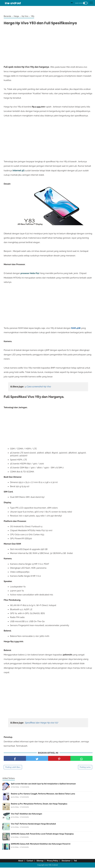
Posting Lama (85, 768)
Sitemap (39, 861)
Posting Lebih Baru (13, 768)
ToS (78, 861)
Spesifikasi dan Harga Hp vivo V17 (42, 723)
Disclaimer (68, 861)
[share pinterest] (59, 759)
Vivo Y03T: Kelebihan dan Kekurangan (26, 814)
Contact (28, 861)
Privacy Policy (53, 861)
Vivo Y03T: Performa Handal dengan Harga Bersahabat (33, 824)
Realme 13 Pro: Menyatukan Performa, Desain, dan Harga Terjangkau (39, 804)
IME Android (53, 865)
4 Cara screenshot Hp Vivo (38, 387)
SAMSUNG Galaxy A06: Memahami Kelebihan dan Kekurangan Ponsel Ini (41, 844)
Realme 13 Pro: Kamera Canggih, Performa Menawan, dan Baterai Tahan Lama (43, 794)
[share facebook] (15, 759)
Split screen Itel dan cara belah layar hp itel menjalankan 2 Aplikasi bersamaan (43, 784)
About (18, 861)
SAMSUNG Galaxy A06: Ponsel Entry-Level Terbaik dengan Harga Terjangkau (42, 834)
